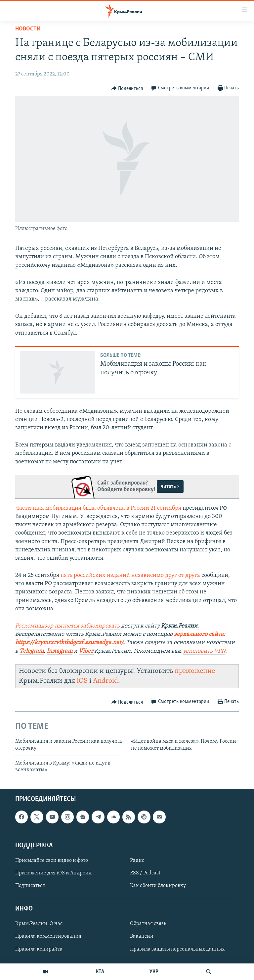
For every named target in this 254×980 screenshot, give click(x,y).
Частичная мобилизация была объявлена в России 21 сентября (98, 508)
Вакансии (142, 936)
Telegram (32, 651)
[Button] (127, 88)
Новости (28, 29)
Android (106, 681)
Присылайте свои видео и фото (52, 861)
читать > (170, 487)
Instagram (60, 651)
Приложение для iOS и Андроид (53, 873)
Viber (86, 651)
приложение (195, 671)
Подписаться (30, 886)
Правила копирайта (39, 949)
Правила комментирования (48, 936)
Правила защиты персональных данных (177, 949)
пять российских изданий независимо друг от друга (130, 575)
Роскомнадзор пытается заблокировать (67, 626)
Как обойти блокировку (158, 886)
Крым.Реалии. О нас (39, 924)
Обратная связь (148, 924)
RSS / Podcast (145, 873)
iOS (82, 681)
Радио (137, 861)
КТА (100, 972)
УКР (154, 972)
